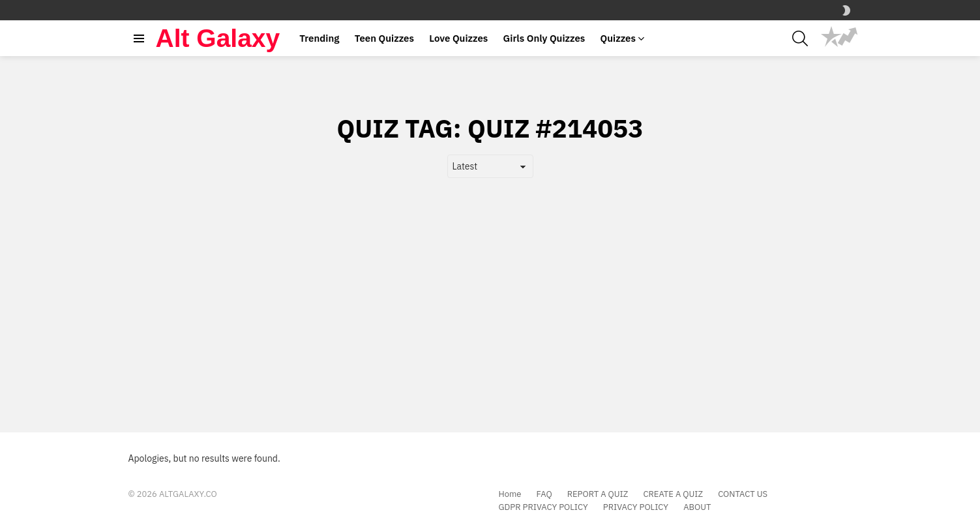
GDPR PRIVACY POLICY (543, 507)
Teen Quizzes (384, 38)
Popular (831, 37)
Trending (319, 38)
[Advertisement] (490, 282)
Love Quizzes (458, 38)
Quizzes (618, 38)
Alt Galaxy (218, 38)
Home (510, 494)
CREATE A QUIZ (673, 494)
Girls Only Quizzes (544, 38)
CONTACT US (743, 494)
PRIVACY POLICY (636, 507)
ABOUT (697, 507)
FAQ (544, 494)
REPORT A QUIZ (598, 494)
